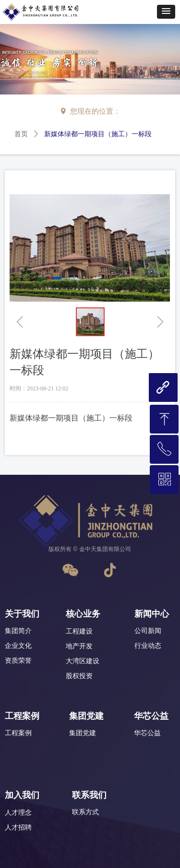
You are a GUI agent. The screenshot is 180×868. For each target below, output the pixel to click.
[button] (166, 12)
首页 (21, 134)
